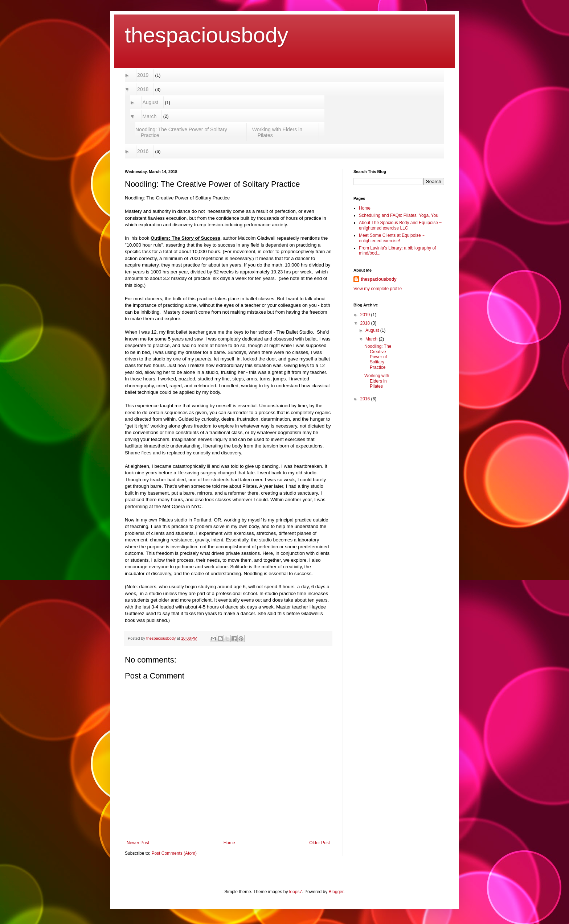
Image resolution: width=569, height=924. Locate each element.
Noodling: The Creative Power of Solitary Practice (181, 132)
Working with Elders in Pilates (277, 132)
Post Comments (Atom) (174, 853)
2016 (143, 151)
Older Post (320, 843)
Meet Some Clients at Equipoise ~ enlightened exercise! (392, 238)
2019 (143, 75)
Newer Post (138, 843)
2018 (143, 89)
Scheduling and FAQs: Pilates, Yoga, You (399, 215)
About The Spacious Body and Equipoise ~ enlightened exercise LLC (400, 225)
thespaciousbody (206, 35)
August (150, 102)
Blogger (336, 892)
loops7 (296, 892)
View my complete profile (378, 289)
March (150, 116)
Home (229, 843)
